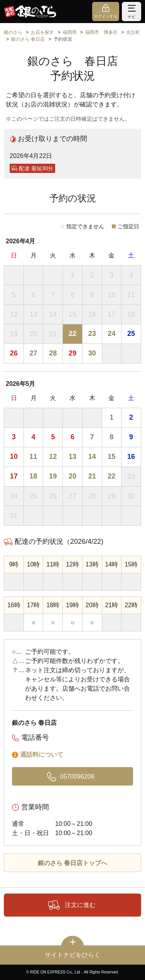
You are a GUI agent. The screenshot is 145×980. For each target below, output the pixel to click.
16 (131, 457)
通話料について (42, 755)
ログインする (106, 16)
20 (72, 476)
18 (34, 476)
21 (92, 476)
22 (72, 334)
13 (72, 457)
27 (34, 353)
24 (111, 334)
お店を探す (42, 32)
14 (92, 457)
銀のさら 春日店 (28, 39)
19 (53, 476)
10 (14, 457)
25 (131, 334)
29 (72, 353)
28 (53, 353)
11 (34, 457)
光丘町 (133, 32)
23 (92, 334)
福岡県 (70, 32)
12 (53, 457)
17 (14, 476)
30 (92, 353)
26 (14, 353)
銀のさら (13, 32)
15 (111, 457)
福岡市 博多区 (101, 32)
